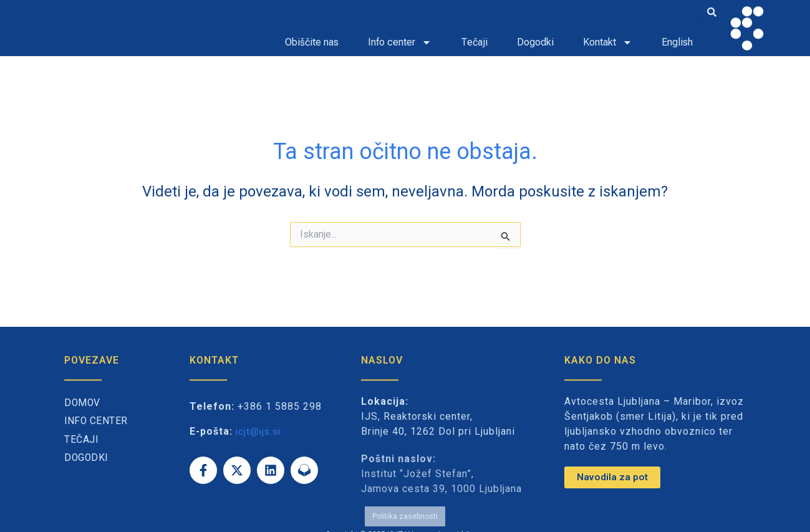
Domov (83, 403)
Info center (400, 42)
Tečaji (474, 42)
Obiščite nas (312, 42)
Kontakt (608, 42)
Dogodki (535, 42)
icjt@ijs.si (260, 431)
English (677, 42)
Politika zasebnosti (405, 512)
